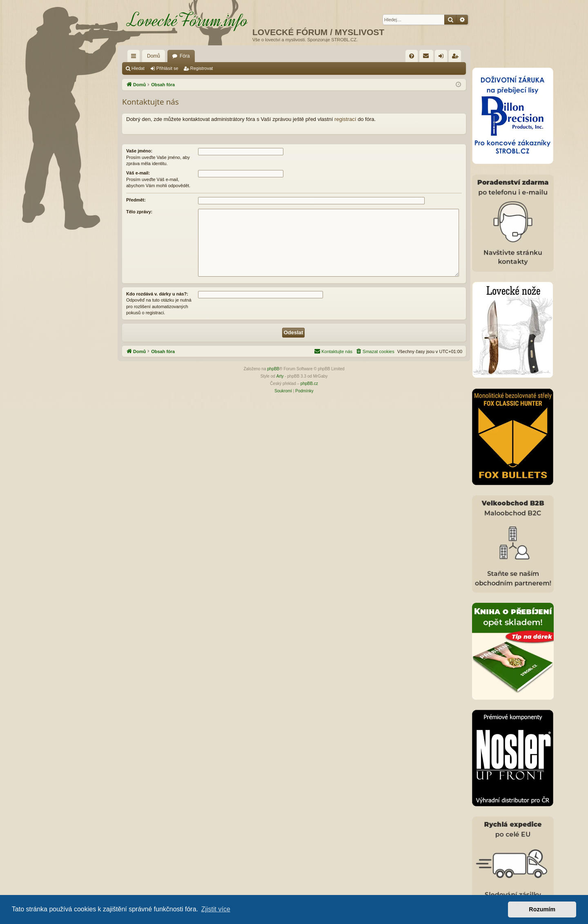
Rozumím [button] (542, 909)
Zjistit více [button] (216, 909)
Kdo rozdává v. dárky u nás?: (157, 294)
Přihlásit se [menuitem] (443, 58)
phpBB (273, 369)
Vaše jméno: (139, 151)
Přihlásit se (167, 68)
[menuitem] (412, 56)
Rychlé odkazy (135, 58)
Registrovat (202, 68)
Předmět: (136, 200)
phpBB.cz (309, 384)
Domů (154, 56)
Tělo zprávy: (139, 212)
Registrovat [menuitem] (457, 58)
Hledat (138, 68)
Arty (280, 376)
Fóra (185, 56)
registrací (345, 119)
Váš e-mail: (138, 173)
